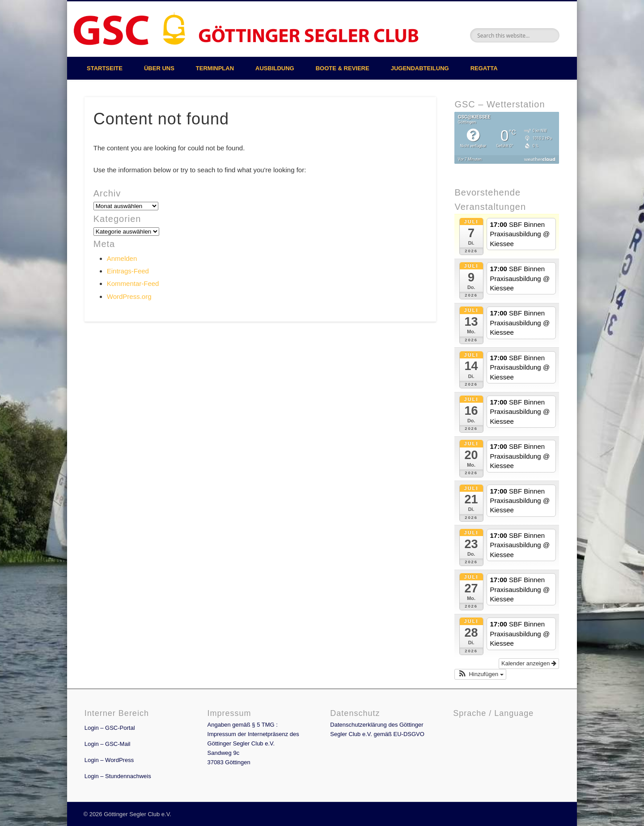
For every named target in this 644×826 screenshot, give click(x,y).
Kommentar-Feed (133, 283)
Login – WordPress (109, 760)
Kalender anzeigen (529, 663)
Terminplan (215, 68)
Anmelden (122, 258)
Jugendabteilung (420, 68)
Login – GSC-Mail (108, 744)
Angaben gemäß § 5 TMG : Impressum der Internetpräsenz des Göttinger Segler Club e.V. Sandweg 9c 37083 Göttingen (253, 743)
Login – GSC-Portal (110, 728)
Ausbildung (275, 68)
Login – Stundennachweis (118, 776)
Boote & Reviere (343, 68)
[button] (480, 674)
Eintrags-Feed (128, 271)
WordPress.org (129, 296)
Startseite (105, 68)
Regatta (484, 68)
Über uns (159, 68)
